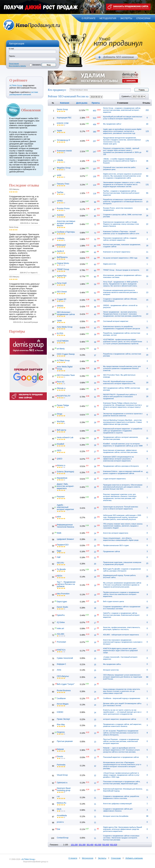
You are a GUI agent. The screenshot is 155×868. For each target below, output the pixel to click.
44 (147, 168)
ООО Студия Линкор (66, 354)
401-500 (98, 845)
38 (147, 816)
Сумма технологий (65, 658)
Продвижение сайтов (111, 551)
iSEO (59, 451)
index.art (60, 628)
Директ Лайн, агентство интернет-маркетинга (66, 486)
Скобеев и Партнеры (66, 232)
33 (147, 276)
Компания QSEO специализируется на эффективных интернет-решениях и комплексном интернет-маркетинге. (118, 459)
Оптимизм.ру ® (63, 140)
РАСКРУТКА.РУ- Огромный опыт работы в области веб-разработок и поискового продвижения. (120, 397)
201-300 (82, 845)
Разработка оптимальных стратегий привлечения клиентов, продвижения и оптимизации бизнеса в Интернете (123, 202)
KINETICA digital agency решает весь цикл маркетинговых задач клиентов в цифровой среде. (120, 650)
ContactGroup (63, 838)
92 (147, 151)
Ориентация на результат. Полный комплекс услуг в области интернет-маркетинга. (121, 508)
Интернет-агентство (111, 670)
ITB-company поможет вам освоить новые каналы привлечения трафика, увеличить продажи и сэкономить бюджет (123, 526)
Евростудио (62, 602)
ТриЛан (60, 192)
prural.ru (60, 822)
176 (147, 141)
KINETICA (61, 650)
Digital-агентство (110, 264)
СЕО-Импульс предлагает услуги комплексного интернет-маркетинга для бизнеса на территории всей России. (123, 677)
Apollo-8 (60, 251)
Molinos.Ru (62, 803)
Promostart (61, 642)
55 (147, 193)
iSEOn (60, 576)
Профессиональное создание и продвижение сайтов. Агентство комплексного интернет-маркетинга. (121, 594)
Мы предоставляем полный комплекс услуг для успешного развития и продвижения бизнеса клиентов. (122, 368)
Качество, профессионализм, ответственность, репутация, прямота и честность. (122, 628)
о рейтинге (89, 18)
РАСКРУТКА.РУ (64, 396)
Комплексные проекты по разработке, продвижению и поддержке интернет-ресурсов (122, 327)
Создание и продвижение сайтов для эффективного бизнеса (118, 810)
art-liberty (61, 349)
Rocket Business (64, 691)
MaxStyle (61, 422)
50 (147, 176)
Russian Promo (63, 209)
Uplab (59, 321)
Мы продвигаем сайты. (112, 664)
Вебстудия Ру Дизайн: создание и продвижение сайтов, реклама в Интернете (122, 570)
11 (147, 252)
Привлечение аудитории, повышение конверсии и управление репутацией (122, 563)
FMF (59, 557)
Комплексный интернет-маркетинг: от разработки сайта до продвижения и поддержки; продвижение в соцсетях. (123, 431)
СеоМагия (61, 698)
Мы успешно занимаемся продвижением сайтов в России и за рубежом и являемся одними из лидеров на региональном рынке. (122, 585)
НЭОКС (60, 712)
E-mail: (11, 49)
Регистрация (14, 63)
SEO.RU (60, 563)
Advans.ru (61, 465)
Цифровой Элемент (65, 539)
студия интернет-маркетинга (114, 479)
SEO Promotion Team (66, 375)
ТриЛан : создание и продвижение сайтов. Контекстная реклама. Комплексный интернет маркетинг (121, 193)
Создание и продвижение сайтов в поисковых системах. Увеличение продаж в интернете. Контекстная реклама (121, 838)
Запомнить (37, 65)
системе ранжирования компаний (24, 93)
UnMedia (61, 238)
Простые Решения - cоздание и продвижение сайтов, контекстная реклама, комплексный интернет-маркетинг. (121, 741)
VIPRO (60, 201)
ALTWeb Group (16, 86)
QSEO (60, 459)
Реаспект (61, 497)
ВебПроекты (62, 257)
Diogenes (61, 732)
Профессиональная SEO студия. (116, 545)
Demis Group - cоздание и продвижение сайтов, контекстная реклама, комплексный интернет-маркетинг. (122, 110)
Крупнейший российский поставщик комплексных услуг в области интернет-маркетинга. (123, 118)
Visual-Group (62, 775)
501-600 (106, 845)
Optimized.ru (62, 783)
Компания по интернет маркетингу (117, 252)
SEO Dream (62, 292)
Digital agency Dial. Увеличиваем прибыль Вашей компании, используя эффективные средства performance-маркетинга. (122, 829)
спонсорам (143, 18)
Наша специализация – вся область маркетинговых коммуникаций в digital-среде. (121, 539)
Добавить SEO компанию (116, 57)
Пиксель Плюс (63, 184)
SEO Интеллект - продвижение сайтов (66, 313)
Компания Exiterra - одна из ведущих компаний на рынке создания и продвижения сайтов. (123, 472)
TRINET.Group (63, 269)
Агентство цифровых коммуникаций (117, 804)
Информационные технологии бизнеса (65, 526)
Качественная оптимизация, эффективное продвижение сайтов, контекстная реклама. (120, 451)
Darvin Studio (62, 607)
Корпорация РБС (64, 118)
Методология (88, 858)
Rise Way (61, 725)
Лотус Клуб (62, 283)
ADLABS (61, 634)
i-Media (60, 160)
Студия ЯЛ (62, 299)
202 (147, 110)
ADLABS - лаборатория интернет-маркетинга (121, 635)
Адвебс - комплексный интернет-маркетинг (65, 507)
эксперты (126, 18)
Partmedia (61, 765)
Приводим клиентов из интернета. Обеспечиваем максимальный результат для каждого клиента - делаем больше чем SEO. (123, 487)
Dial (59, 829)
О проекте (73, 858)
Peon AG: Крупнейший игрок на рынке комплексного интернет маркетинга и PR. (119, 382)
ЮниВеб (61, 444)
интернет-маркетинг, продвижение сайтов (120, 719)
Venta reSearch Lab (65, 437)
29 (147, 576)
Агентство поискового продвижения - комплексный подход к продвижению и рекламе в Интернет (123, 642)
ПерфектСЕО (63, 545)
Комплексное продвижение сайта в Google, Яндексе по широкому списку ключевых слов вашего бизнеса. (121, 224)
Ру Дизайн (61, 569)
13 (147, 292)
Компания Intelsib (64, 151)
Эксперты (102, 858)
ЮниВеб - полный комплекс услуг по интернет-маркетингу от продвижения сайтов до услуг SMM (123, 445)
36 (147, 161)
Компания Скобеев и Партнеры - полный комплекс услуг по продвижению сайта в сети (121, 232)
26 (147, 216)
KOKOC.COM (63, 123)
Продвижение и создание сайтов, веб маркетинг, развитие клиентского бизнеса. (122, 725)
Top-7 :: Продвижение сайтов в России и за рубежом (66, 584)
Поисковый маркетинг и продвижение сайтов (121, 757)
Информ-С (61, 664)
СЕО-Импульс (63, 676)
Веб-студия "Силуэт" (66, 684)
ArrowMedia (62, 816)
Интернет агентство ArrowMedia (116, 816)
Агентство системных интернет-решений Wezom (66, 223)
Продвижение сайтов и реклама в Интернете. (121, 466)
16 (147, 355)
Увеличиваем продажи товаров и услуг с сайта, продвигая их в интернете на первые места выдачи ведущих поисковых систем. (122, 184)
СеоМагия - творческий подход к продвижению (122, 698)
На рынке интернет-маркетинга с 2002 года (120, 258)
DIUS (59, 809)
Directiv (60, 757)
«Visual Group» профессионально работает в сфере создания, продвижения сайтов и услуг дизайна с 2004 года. (121, 775)
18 (147, 246)
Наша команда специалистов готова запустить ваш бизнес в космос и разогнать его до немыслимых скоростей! (122, 691)
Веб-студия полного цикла (113, 601)
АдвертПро (62, 276)
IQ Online (61, 622)
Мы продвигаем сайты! (112, 124)
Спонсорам (116, 858)
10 (147, 389)
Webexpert (61, 245)
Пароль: (12, 56)
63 (147, 258)
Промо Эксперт (63, 719)
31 (147, 209)
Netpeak (60, 749)
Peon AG (61, 382)
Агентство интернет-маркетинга (116, 533)
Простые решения (65, 741)
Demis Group (62, 109)
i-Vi (58, 797)
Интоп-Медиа (63, 704)
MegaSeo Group (64, 168)
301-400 (90, 845)
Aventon (60, 215)
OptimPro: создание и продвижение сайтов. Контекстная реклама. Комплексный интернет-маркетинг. (122, 615)
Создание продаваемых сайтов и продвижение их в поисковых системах (122, 608)
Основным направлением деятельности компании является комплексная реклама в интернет (120, 292)
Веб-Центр (62, 430)
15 (147, 202)
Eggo (59, 551)
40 (147, 124)
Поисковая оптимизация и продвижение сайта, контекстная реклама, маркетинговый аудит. (122, 783)
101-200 (74, 845)
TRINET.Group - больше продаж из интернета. (121, 270)
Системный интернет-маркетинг (116, 321)
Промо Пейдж (63, 405)
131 (147, 185)
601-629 (114, 845)
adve (59, 517)
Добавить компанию (134, 858)
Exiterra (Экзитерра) (65, 472)
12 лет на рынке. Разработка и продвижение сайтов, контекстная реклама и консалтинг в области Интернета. (121, 733)
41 (147, 472)
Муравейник (62, 478)
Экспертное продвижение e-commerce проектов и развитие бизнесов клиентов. (123, 415)
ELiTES (60, 333)
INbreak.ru (61, 388)
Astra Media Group (65, 327)
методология (108, 18)
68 (147, 677)
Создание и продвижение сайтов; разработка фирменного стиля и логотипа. (121, 797)
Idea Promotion (63, 594)
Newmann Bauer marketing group (64, 789)
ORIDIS (60, 306)
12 (147, 406)
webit (59, 175)
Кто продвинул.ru (32, 25)
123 (147, 131)
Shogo (60, 414)
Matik (59, 533)
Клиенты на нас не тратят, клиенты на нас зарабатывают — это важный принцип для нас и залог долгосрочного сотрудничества (122, 712)
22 (147, 224)
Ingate (59, 131)
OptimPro (61, 615)
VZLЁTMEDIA (63, 341)
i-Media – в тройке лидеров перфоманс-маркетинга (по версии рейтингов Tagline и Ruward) (120, 161)
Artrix (59, 670)
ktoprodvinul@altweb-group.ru (36, 862)
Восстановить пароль (17, 66)
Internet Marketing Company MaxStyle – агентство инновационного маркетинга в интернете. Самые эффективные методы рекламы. (122, 422)
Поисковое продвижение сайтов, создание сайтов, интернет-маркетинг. (120, 239)
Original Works (63, 263)
